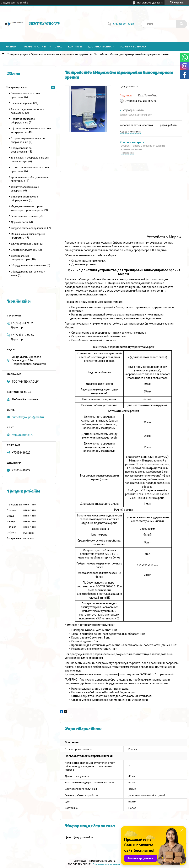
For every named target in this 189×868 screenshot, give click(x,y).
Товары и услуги (34, 47)
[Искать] (181, 24)
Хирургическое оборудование (29, 228)
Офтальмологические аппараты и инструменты (61, 54)
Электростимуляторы (24, 250)
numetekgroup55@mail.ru (28, 417)
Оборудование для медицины (28, 265)
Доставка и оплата (101, 47)
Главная (11, 47)
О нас (58, 47)
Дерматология (20, 222)
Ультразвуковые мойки (25, 244)
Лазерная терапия (22, 103)
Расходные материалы (24, 216)
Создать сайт (8, 3)
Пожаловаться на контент (107, 864)
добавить (157, 3)
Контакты (75, 47)
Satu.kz (112, 861)
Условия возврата (133, 47)
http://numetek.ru (23, 435)
